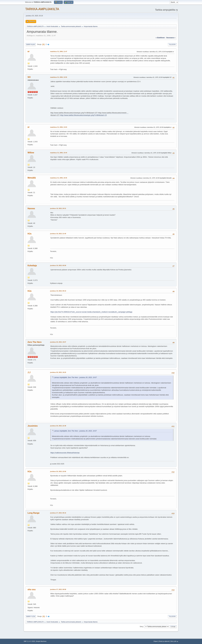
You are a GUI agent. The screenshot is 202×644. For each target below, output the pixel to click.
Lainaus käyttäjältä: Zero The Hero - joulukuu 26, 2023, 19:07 (75, 377)
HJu (30, 234)
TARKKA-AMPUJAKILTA (42, 9)
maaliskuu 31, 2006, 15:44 (59, 153)
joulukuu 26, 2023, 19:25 (58, 372)
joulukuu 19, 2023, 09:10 (58, 291)
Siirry (141, 627)
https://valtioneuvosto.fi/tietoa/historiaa (65, 453)
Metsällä (32, 178)
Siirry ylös (31, 617)
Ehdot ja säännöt (164, 641)
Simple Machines (41, 641)
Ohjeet (155, 641)
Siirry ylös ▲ (174, 641)
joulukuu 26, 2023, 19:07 (58, 342)
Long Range (33, 513)
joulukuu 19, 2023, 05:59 (58, 265)
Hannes (31, 208)
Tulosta (172, 45)
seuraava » (171, 38)
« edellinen (160, 38)
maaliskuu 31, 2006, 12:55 (59, 77)
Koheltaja (32, 266)
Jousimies (33, 426)
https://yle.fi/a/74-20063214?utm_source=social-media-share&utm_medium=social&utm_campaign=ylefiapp (91, 312)
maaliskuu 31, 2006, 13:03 (59, 127)
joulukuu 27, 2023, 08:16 (58, 513)
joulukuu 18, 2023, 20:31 (58, 208)
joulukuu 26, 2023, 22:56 (58, 471)
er (29, 51)
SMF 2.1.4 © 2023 (29, 641)
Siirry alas (31, 45)
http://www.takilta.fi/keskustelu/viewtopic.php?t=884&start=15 (83, 115)
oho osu (32, 589)
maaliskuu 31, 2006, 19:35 (59, 178)
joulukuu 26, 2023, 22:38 (58, 426)
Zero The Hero (35, 342)
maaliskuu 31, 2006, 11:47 (59, 51)
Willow (31, 153)
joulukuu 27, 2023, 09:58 (58, 589)
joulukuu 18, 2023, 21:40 (58, 234)
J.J (29, 372)
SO (29, 77)
